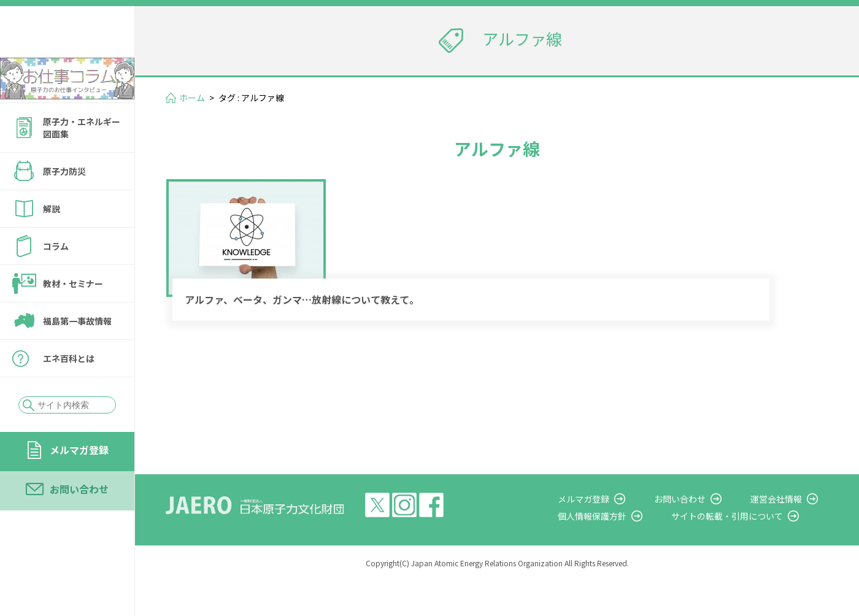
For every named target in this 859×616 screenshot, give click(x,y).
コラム (56, 279)
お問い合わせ (79, 522)
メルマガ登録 (79, 483)
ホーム (192, 98)
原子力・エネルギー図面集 (82, 161)
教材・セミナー (73, 317)
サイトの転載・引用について (748, 551)
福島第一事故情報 (77, 354)
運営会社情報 (787, 534)
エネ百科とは (69, 391)
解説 (52, 242)
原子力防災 (64, 204)
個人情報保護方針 (623, 551)
